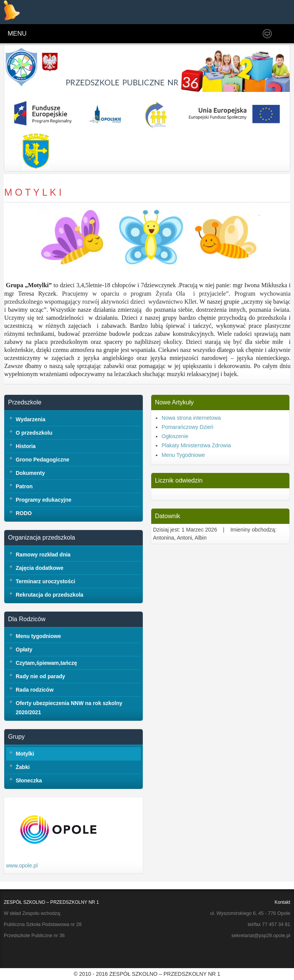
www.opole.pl (22, 865)
